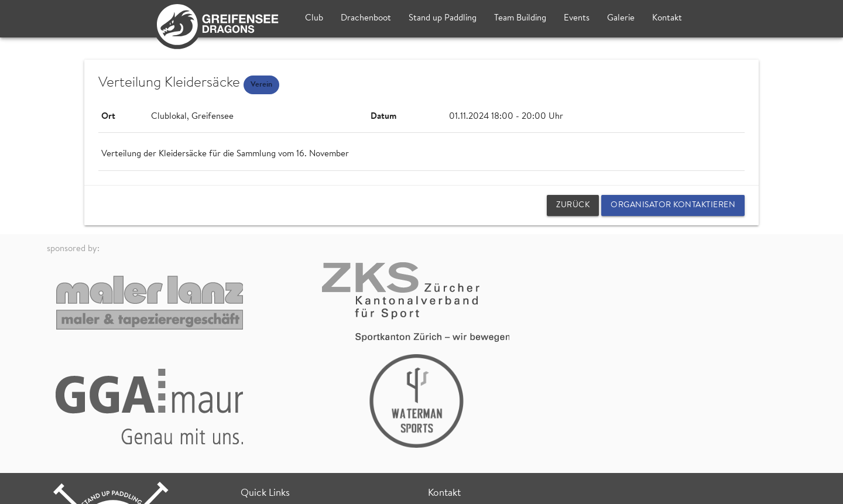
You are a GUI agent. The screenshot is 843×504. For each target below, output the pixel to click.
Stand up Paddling (443, 18)
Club (314, 18)
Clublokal (446, 414)
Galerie (621, 18)
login (787, 489)
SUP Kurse (261, 425)
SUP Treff (259, 412)
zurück (573, 205)
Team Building (520, 18)
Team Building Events (281, 385)
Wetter (254, 438)
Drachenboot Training (282, 399)
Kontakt (667, 18)
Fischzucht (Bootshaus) (472, 428)
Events (577, 18)
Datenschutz (186, 489)
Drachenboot (366, 18)
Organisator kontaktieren (673, 205)
